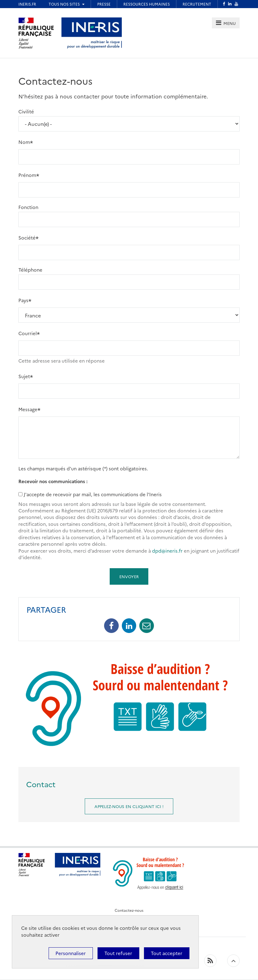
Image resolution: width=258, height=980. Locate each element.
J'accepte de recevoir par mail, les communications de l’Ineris (93, 494)
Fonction (28, 207)
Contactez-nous (129, 910)
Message (28, 409)
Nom (24, 142)
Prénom (27, 175)
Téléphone (30, 270)
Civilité (26, 111)
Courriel (28, 333)
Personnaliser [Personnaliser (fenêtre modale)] (71, 953)
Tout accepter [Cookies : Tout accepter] (167, 953)
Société (27, 238)
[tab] (226, 23)
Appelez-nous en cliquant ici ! (129, 806)
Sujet (24, 376)
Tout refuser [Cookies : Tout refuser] (118, 953)
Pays (23, 300)
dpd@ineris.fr (167, 551)
